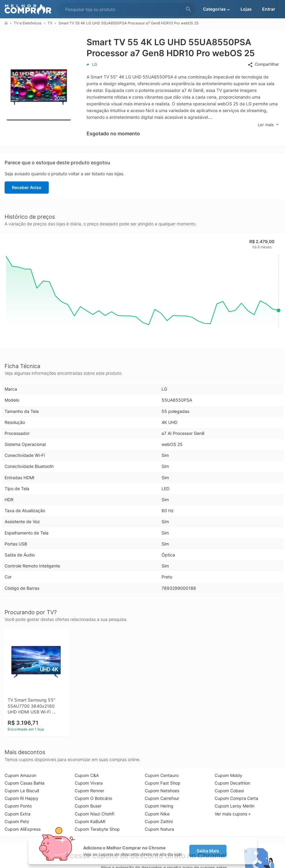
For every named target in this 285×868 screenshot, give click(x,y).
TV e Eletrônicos (28, 23)
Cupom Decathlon (232, 783)
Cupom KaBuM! (90, 821)
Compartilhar (263, 64)
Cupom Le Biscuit (22, 791)
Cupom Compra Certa (236, 798)
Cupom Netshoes (162, 791)
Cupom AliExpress (23, 829)
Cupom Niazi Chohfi (94, 814)
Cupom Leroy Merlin (235, 806)
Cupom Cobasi (229, 791)
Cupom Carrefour (162, 798)
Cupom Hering (159, 806)
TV (50, 23)
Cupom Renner (89, 791)
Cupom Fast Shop (163, 783)
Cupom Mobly (228, 775)
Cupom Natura (159, 829)
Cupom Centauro (162, 775)
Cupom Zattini (159, 821)
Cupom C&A (87, 775)
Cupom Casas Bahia (25, 783)
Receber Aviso (27, 187)
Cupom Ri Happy (21, 798)
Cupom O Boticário (93, 798)
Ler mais (268, 125)
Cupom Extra (18, 814)
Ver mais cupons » (233, 814)
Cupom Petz (17, 821)
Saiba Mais (208, 851)
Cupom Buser (88, 806)
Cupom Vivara (89, 783)
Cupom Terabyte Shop (97, 829)
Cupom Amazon (20, 775)
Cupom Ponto (18, 806)
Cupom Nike (157, 814)
